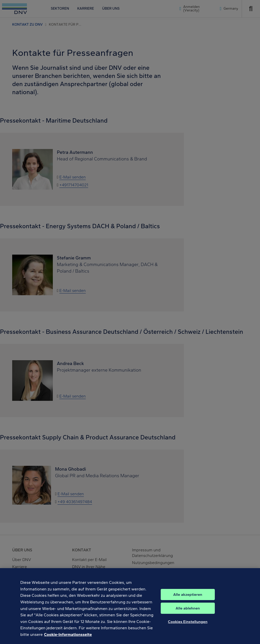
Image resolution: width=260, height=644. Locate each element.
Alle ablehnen (188, 612)
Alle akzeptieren (188, 598)
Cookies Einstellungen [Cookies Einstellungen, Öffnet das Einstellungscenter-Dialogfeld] (188, 625)
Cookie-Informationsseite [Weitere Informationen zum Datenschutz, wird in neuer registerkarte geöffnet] (68, 638)
